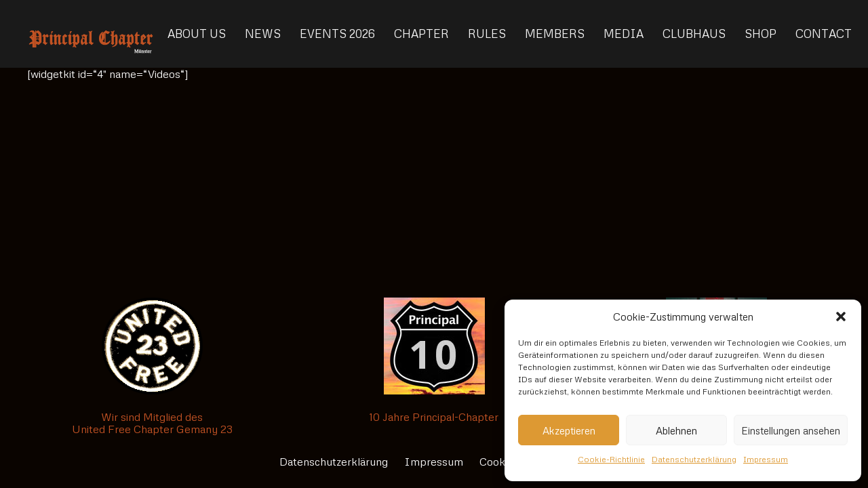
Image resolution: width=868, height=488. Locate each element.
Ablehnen (676, 430)
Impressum (766, 459)
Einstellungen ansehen (791, 430)
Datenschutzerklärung (694, 459)
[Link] (91, 34)
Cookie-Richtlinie (611, 459)
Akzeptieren (569, 430)
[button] (841, 317)
